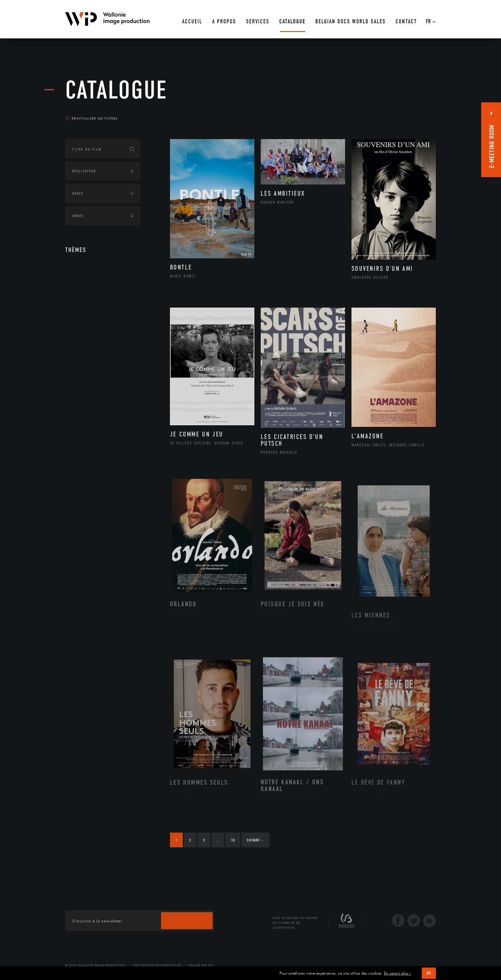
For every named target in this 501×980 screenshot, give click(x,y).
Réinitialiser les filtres (91, 118)
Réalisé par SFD (201, 965)
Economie (81, 331)
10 (233, 840)
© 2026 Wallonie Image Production (95, 965)
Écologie (81, 311)
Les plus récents (420, 112)
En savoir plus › (397, 973)
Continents (83, 291)
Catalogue (116, 90)
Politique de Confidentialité (157, 965)
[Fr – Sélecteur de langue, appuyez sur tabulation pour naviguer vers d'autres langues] (429, 19)
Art (75, 271)
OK (429, 973)
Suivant (255, 840)
